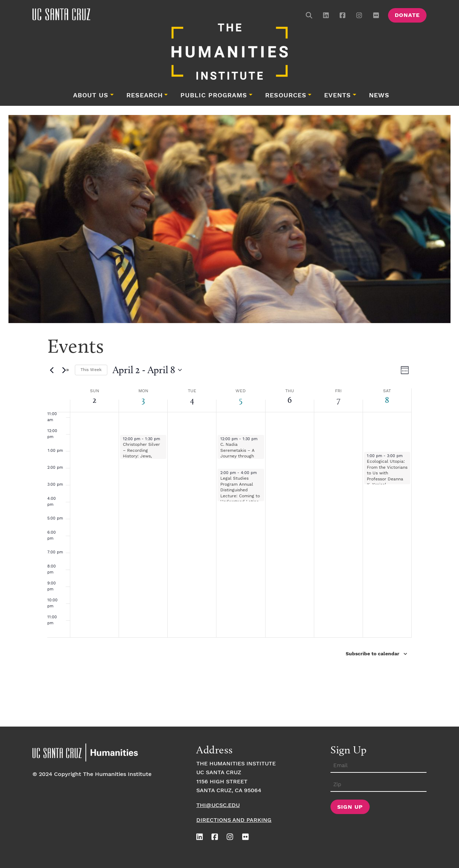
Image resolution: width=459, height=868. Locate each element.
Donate (407, 15)
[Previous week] (52, 370)
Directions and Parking (234, 820)
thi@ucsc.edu (218, 805)
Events (338, 96)
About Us (91, 96)
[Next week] (65, 370)
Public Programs (214, 96)
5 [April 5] (241, 400)
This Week (91, 370)
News (379, 96)
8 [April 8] (387, 400)
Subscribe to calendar (372, 654)
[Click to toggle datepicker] (147, 370)
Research (145, 96)
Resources (286, 96)
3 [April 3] (143, 400)
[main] (229, 528)
